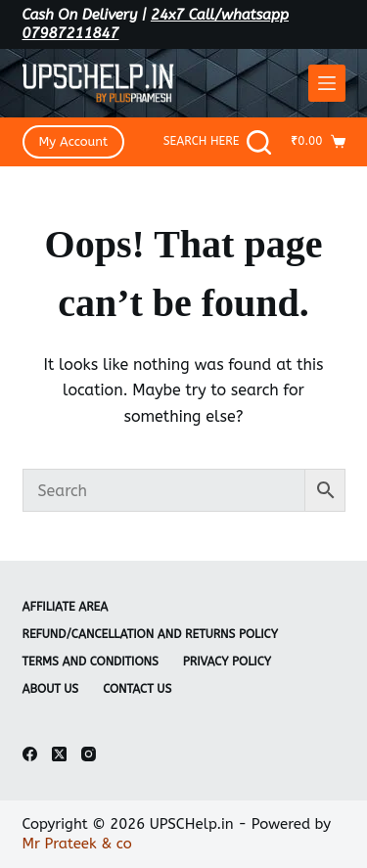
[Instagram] (89, 754)
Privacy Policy (227, 662)
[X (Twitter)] (59, 754)
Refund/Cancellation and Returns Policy (150, 634)
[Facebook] (30, 754)
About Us (51, 689)
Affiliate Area (66, 607)
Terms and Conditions (91, 662)
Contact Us (137, 689)
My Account (74, 141)
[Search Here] (218, 142)
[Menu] (327, 83)
